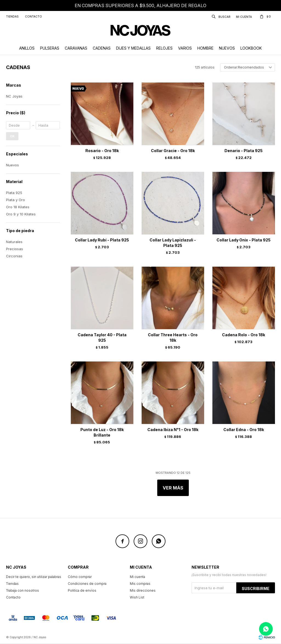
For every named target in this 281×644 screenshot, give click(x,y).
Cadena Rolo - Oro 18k (244, 335)
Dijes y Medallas (133, 48)
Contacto (33, 16)
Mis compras (140, 584)
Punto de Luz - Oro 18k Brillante (102, 432)
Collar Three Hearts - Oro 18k (173, 337)
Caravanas (76, 48)
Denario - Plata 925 (244, 151)
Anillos (27, 48)
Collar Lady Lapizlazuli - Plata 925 (173, 243)
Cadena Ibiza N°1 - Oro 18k (173, 430)
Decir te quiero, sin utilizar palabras (34, 577)
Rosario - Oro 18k (102, 151)
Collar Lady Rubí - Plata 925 (102, 240)
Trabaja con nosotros (23, 590)
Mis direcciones (143, 590)
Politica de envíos (82, 590)
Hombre (205, 48)
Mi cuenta (137, 577)
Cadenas (102, 48)
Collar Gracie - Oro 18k (173, 151)
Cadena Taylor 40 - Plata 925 (102, 337)
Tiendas (12, 16)
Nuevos (227, 48)
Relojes (164, 48)
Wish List (137, 597)
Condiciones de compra (87, 584)
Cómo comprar (80, 577)
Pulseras (50, 48)
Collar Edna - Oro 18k (244, 430)
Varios (185, 48)
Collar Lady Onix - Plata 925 (244, 240)
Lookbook (251, 48)
